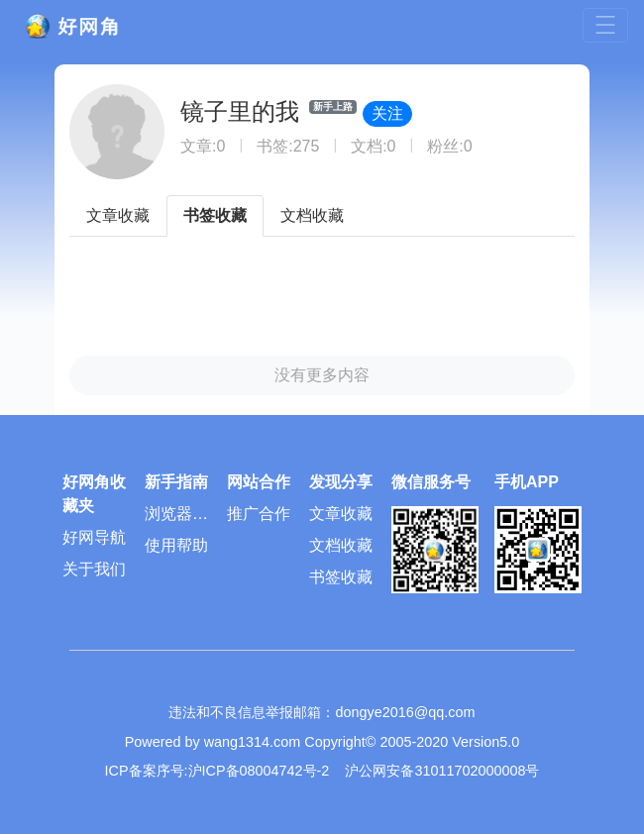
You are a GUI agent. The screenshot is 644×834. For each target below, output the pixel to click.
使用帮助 (176, 545)
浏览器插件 (176, 518)
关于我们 (94, 569)
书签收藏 (215, 215)
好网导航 (94, 537)
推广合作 (259, 514)
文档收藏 (312, 215)
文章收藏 (118, 215)
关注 (387, 113)
